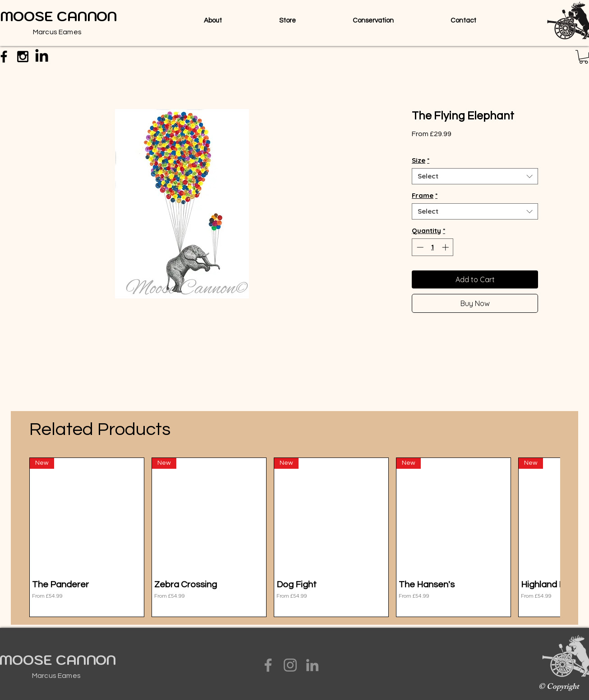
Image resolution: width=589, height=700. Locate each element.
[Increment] (446, 247)
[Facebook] (268, 665)
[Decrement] (419, 247)
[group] (294, 537)
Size (421, 160)
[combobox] (475, 176)
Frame (425, 196)
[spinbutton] (433, 247)
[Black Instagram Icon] (23, 57)
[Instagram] (290, 665)
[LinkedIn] (312, 665)
